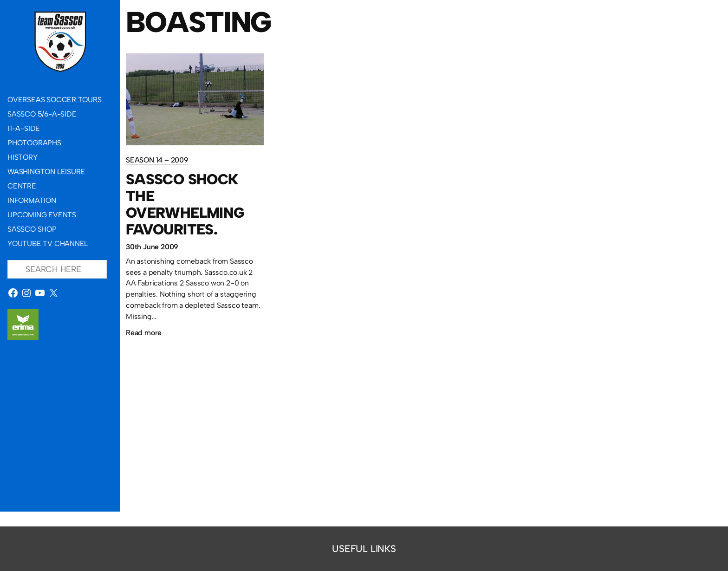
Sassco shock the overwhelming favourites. (185, 204)
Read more (144, 333)
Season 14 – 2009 (157, 160)
